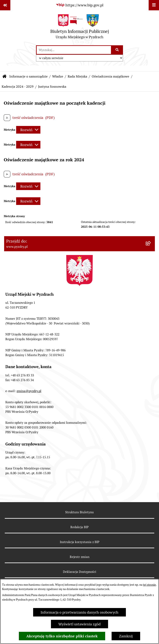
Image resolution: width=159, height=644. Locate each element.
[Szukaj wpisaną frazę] (117, 50)
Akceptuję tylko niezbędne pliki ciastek (62, 636)
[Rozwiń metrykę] (28, 130)
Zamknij (126, 636)
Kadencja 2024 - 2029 (18, 87)
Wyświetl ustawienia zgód (79, 624)
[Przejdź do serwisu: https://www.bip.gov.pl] (79, 5)
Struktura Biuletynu (79, 512)
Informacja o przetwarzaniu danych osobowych (79, 612)
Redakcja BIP (79, 527)
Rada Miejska (77, 76)
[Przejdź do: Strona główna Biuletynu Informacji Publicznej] (5, 77)
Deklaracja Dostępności (80, 572)
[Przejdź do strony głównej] (80, 28)
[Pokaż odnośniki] (5, 5)
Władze (58, 76)
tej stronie (149, 585)
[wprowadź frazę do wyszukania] (74, 50)
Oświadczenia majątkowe (110, 76)
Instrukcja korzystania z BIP (80, 542)
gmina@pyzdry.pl (29, 391)
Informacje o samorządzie (28, 76)
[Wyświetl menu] (154, 5)
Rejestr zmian (80, 557)
